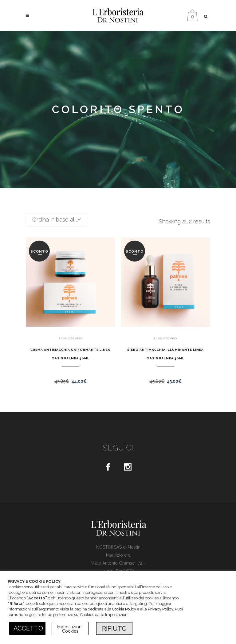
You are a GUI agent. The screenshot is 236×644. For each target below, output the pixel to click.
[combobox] (57, 220)
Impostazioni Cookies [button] (70, 629)
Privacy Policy (160, 609)
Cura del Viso (71, 338)
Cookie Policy (124, 609)
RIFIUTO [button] (114, 629)
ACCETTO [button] (28, 628)
